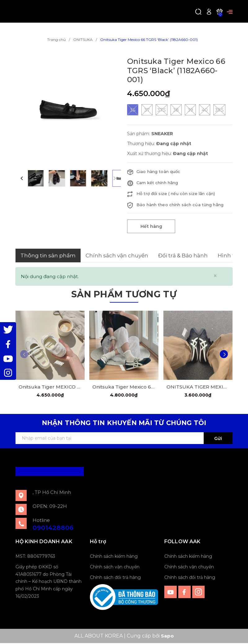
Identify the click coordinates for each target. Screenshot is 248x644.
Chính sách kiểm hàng (114, 557)
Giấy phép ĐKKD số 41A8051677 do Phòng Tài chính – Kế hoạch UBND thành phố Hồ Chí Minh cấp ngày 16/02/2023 (49, 582)
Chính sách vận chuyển (115, 568)
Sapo (167, 637)
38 (176, 110)
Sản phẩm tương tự (124, 293)
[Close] (215, 276)
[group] (68, 109)
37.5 (162, 110)
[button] (22, 178)
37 (147, 110)
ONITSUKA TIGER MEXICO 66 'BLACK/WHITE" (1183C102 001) (198, 387)
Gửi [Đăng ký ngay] (218, 439)
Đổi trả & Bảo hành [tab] (183, 255)
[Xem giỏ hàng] (219, 11)
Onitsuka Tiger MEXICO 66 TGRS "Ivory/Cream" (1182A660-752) (50, 387)
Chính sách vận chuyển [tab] (117, 255)
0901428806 (53, 529)
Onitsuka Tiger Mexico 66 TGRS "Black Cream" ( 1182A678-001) (124, 387)
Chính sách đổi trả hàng (115, 578)
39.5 (219, 110)
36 (133, 110)
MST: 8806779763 (35, 557)
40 (205, 110)
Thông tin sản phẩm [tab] (48, 255)
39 (190, 110)
